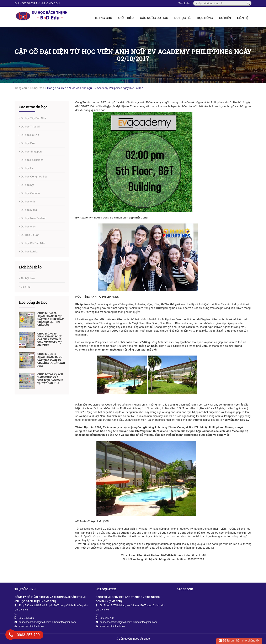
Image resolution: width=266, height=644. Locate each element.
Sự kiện (225, 18)
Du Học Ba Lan (30, 235)
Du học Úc (27, 168)
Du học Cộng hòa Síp (34, 177)
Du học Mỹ (27, 185)
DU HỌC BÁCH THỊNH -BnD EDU (37, 3)
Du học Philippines (32, 160)
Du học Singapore (32, 152)
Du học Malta (29, 210)
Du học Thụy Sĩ (30, 127)
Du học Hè (183, 18)
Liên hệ (243, 18)
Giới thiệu (126, 18)
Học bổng (205, 18)
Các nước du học (154, 18)
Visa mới (26, 287)
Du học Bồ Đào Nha (33, 243)
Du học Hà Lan (30, 135)
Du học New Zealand (33, 218)
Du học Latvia (29, 251)
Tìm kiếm (185, 3)
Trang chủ (103, 18)
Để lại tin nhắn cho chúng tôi (239, 640)
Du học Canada (30, 193)
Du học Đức (28, 143)
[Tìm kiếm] (249, 3)
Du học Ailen (28, 227)
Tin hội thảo (37, 88)
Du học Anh (28, 202)
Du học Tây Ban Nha (33, 118)
